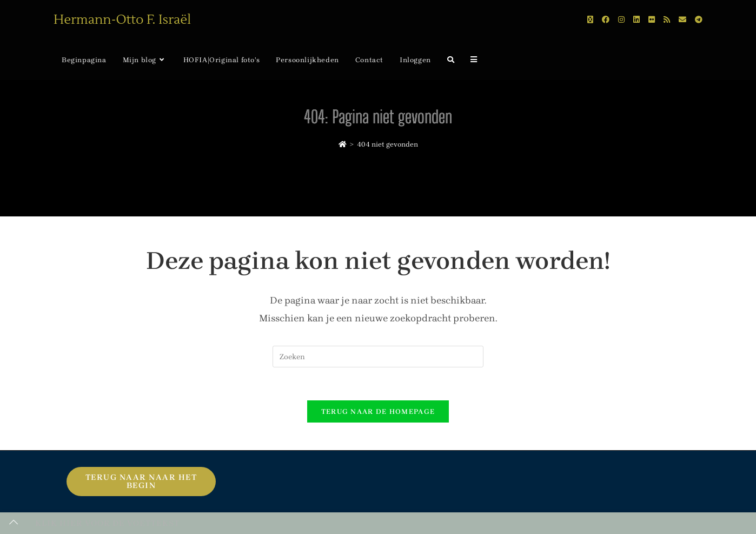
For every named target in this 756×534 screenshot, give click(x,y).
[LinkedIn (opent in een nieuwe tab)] (636, 20)
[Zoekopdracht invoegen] (378, 357)
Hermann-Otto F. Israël (122, 20)
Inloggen (415, 60)
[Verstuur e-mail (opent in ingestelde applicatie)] (682, 20)
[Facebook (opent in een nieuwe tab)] (606, 20)
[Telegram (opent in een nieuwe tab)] (699, 20)
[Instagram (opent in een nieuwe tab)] (621, 20)
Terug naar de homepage (378, 411)
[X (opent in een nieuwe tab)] (590, 20)
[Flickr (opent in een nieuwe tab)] (652, 20)
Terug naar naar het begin (141, 481)
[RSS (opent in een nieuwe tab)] (667, 20)
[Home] (343, 144)
